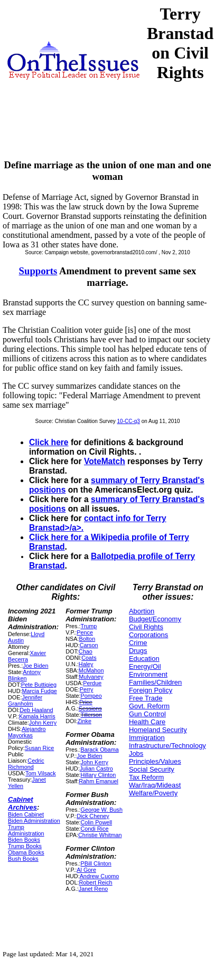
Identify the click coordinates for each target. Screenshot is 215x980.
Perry (87, 689)
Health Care (147, 722)
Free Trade (146, 698)
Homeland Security (158, 730)
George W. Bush (101, 810)
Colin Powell (96, 822)
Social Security (152, 769)
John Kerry (43, 723)
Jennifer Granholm (25, 700)
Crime (138, 643)
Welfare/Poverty (153, 793)
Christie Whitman (100, 835)
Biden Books (24, 840)
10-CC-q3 (129, 421)
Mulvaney (91, 677)
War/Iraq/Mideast (155, 785)
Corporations (148, 635)
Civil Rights (146, 627)
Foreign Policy (151, 690)
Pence (85, 632)
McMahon (91, 670)
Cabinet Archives (22, 803)
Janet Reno (93, 889)
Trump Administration (26, 830)
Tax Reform (146, 777)
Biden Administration (34, 821)
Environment (148, 674)
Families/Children (155, 682)
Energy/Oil (145, 666)
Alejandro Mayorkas (27, 732)
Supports (38, 271)
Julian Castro (96, 768)
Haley (86, 664)
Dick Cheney (93, 816)
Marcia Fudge (39, 691)
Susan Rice (39, 748)
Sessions (90, 708)
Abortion (142, 611)
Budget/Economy (155, 619)
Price (86, 702)
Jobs (136, 753)
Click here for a (60, 537)
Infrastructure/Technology (167, 746)
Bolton (87, 639)
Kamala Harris (37, 716)
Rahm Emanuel (99, 781)
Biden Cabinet (26, 814)
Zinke (84, 721)
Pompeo (91, 696)
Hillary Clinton (98, 775)
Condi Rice (94, 829)
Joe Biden (35, 666)
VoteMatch (105, 461)
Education (144, 659)
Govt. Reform (149, 706)
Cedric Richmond (26, 764)
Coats (89, 658)
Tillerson (91, 715)
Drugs (138, 651)
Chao (86, 651)
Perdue (92, 683)
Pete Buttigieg (39, 685)
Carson (89, 645)
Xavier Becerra (27, 656)
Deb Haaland (36, 710)
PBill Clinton (96, 863)
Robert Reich (95, 882)
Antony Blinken (24, 675)
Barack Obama (99, 750)
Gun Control (147, 714)
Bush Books (23, 859)
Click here (49, 442)
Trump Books (25, 846)
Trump (88, 626)
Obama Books (26, 852)
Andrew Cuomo (100, 876)
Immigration (147, 738)
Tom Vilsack (41, 773)
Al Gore (86, 870)
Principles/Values (155, 761)
